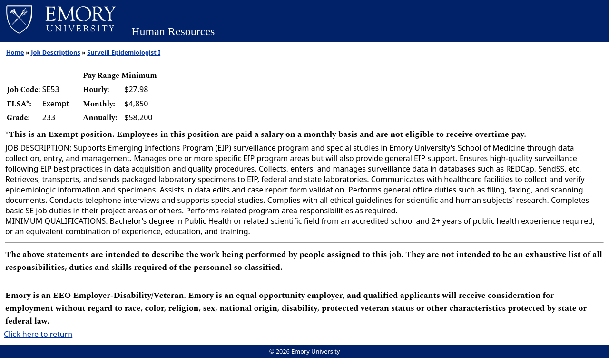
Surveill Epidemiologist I (124, 52)
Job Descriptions (55, 52)
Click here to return (38, 334)
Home (15, 52)
